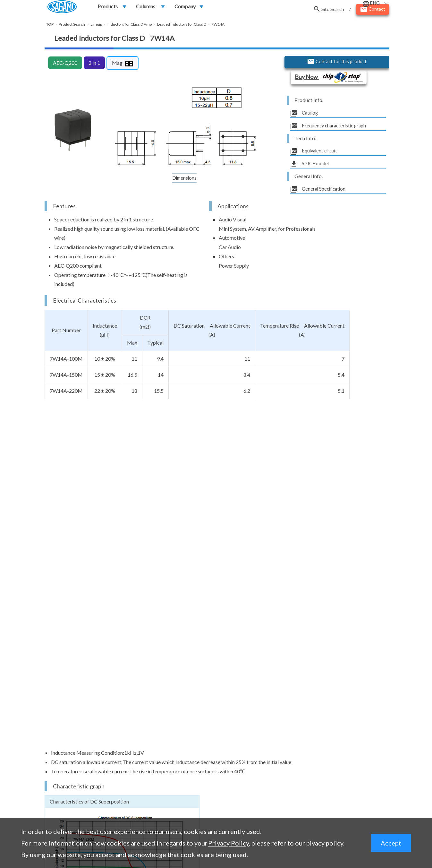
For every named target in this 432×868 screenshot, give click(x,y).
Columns (146, 9)
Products (108, 9)
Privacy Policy (229, 843)
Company (185, 9)
